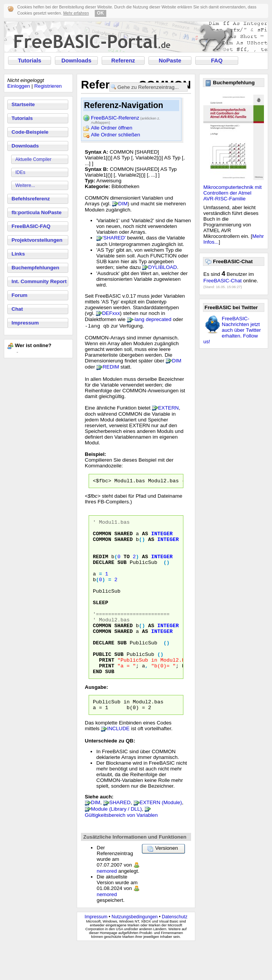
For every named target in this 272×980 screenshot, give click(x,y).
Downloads (76, 61)
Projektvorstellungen (37, 240)
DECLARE (104, 573)
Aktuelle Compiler (33, 159)
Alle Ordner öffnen (112, 128)
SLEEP (101, 621)
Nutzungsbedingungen (135, 952)
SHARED (124, 539)
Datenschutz (175, 952)
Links (18, 254)
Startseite (23, 104)
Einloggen (19, 86)
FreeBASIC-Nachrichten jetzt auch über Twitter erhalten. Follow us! (232, 330)
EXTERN (168, 409)
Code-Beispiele (30, 132)
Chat (17, 309)
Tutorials (30, 61)
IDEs (20, 172)
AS (145, 539)
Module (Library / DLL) (116, 844)
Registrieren (48, 86)
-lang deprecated (152, 319)
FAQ (217, 61)
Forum (19, 295)
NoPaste (170, 61)
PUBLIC (102, 683)
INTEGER (162, 539)
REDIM (111, 368)
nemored (107, 906)
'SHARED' (114, 238)
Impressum (25, 323)
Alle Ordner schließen (115, 135)
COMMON (102, 539)
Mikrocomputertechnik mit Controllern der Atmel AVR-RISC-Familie (232, 193)
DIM (123, 204)
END (97, 704)
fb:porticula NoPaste (36, 212)
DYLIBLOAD (162, 267)
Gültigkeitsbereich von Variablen (121, 850)
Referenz (123, 61)
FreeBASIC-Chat (223, 281)
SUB (122, 573)
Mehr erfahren (76, 13)
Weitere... (25, 185)
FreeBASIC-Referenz (125, 118)
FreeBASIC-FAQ (31, 226)
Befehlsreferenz (31, 199)
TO (127, 566)
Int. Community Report (39, 281)
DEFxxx (111, 313)
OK (101, 13)
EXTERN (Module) (161, 838)
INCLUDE (118, 764)
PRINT (107, 690)
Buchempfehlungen (35, 268)
